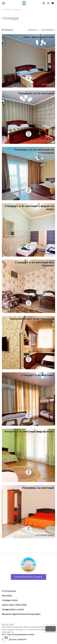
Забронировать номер (29, 577)
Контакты (7, 596)
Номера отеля (10, 600)
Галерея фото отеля (13, 609)
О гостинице (9, 591)
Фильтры (8, 30)
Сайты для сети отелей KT (14, 640)
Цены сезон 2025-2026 (14, 605)
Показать (32, 30)
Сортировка (47, 30)
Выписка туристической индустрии (21, 614)
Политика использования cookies (18, 635)
